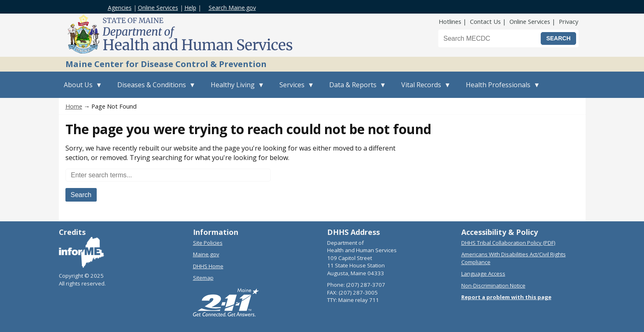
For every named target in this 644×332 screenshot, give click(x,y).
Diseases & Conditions (154, 89)
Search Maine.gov (232, 8)
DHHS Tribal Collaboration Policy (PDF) (508, 243)
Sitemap (203, 278)
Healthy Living (235, 89)
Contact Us (485, 21)
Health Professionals (501, 89)
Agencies (120, 8)
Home (74, 106)
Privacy (568, 21)
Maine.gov (206, 254)
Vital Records (424, 89)
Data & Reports (355, 89)
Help (190, 8)
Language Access (483, 274)
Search (81, 195)
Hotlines (450, 21)
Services (294, 89)
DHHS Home (208, 266)
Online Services (158, 8)
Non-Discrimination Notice (493, 286)
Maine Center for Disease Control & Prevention (166, 64)
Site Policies (208, 243)
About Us (81, 89)
